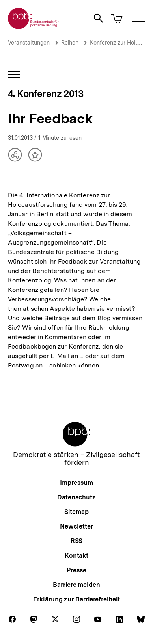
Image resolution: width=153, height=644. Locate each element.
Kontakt (76, 556)
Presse (76, 570)
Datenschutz (76, 497)
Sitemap (76, 512)
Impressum (76, 483)
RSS (77, 541)
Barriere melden (76, 585)
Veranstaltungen (29, 43)
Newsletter (76, 526)
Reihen (70, 43)
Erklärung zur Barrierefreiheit (76, 599)
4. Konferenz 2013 (46, 94)
